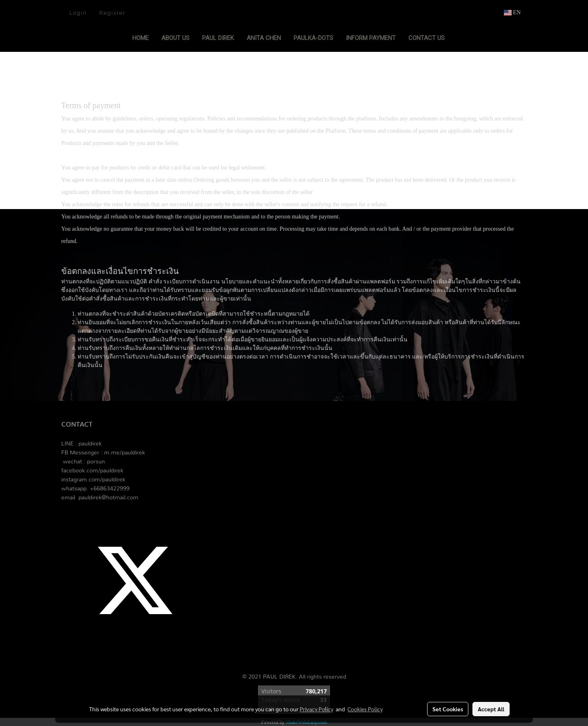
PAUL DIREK (218, 38)
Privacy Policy (316, 709)
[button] (459, 39)
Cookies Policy (365, 709)
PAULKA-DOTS (313, 38)
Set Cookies (448, 709)
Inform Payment (371, 38)
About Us (175, 38)
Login (78, 13)
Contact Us (427, 38)
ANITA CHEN (264, 38)
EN (512, 12)
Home (140, 38)
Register (112, 13)
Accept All (491, 709)
